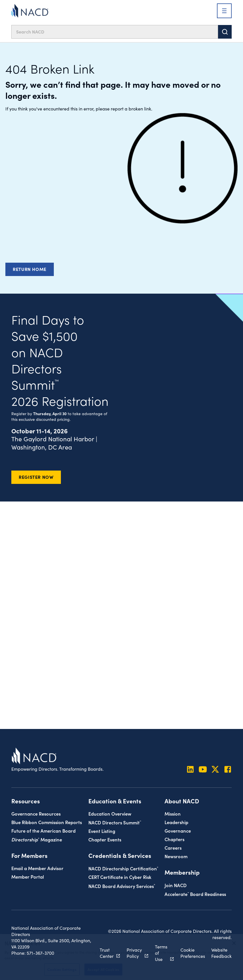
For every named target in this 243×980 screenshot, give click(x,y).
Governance (178, 830)
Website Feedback (221, 953)
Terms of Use (161, 953)
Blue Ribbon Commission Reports (47, 822)
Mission (173, 813)
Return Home (30, 269)
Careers (173, 848)
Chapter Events (105, 839)
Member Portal (28, 876)
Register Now (36, 477)
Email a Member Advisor (37, 868)
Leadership (176, 822)
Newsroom (176, 856)
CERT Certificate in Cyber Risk (120, 877)
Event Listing (102, 831)
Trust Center (107, 953)
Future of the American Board (43, 830)
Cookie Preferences (193, 953)
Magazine (37, 839)
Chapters (174, 839)
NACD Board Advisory (122, 886)
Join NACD (176, 885)
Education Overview (110, 813)
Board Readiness (195, 894)
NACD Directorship (123, 868)
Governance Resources (36, 813)
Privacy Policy (134, 953)
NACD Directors (115, 822)
